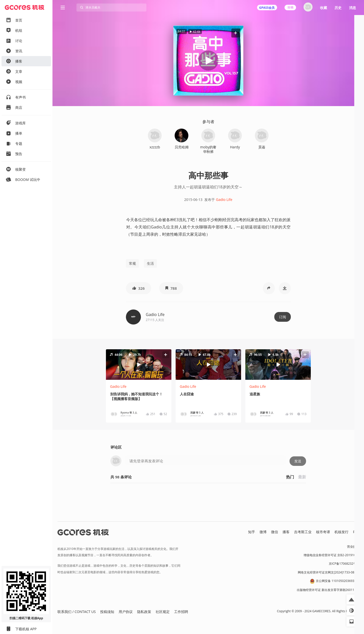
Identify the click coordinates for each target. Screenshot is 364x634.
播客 (286, 532)
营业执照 (353, 547)
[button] (236, 33)
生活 (150, 263)
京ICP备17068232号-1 (344, 564)
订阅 (283, 317)
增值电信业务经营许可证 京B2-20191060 (331, 555)
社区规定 (163, 612)
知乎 (252, 532)
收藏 (324, 8)
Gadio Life (224, 200)
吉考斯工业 (303, 532)
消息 (353, 8)
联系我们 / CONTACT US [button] (77, 612)
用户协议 (126, 612)
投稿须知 (107, 612)
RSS (356, 532)
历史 (338, 8)
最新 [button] (302, 477)
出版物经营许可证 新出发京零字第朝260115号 (328, 590)
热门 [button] (290, 477)
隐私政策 (144, 612)
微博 (263, 532)
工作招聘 (181, 612)
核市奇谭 (323, 532)
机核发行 (342, 532)
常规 (132, 263)
